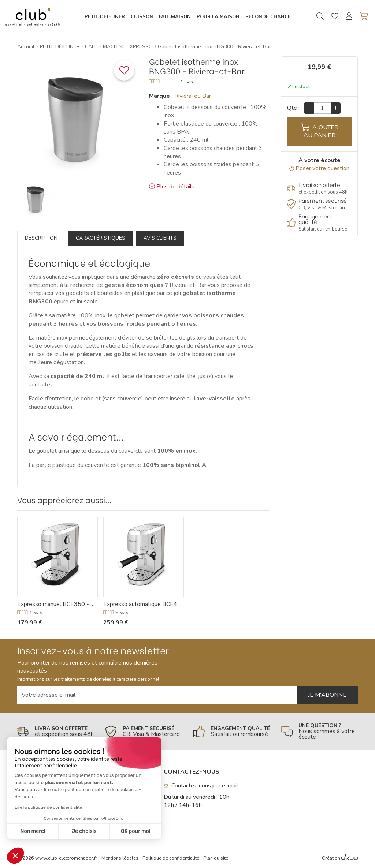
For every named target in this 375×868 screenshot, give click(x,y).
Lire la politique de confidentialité (48, 807)
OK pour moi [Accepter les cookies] (136, 831)
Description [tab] (41, 238)
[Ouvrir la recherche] (320, 17)
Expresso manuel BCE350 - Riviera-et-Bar (57, 604)
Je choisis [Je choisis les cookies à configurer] (84, 831)
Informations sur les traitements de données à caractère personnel (88, 679)
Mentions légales (120, 858)
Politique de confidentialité (171, 858)
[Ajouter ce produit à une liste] (124, 70)
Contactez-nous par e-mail (201, 786)
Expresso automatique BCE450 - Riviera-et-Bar (144, 604)
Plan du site (216, 858)
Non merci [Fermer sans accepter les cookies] (33, 831)
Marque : (161, 96)
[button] (15, 856)
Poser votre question (319, 168)
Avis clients (160, 238)
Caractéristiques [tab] (101, 238)
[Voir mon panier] (364, 17)
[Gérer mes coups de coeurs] (335, 17)
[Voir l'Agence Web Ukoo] (350, 858)
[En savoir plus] (319, 188)
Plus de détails (172, 187)
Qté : (293, 108)
